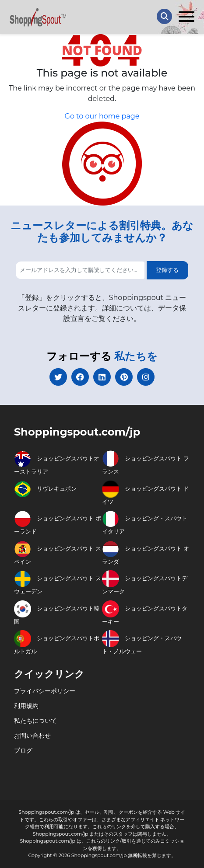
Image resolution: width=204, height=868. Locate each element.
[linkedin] (102, 377)
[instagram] (146, 377)
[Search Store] (164, 16)
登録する (167, 270)
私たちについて (35, 721)
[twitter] (58, 377)
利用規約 (26, 706)
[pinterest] (124, 377)
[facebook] (80, 377)
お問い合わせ (32, 736)
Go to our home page (102, 116)
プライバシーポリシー (45, 691)
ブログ (23, 750)
